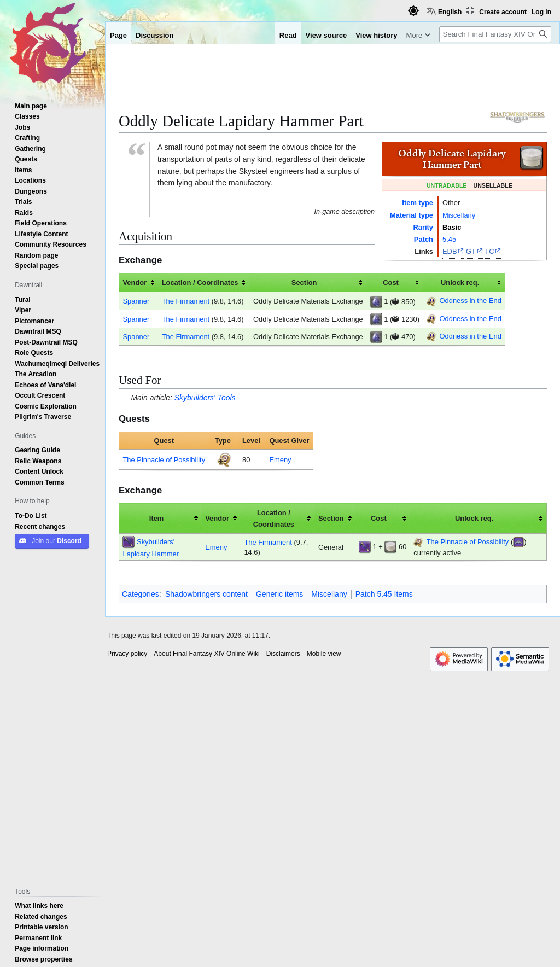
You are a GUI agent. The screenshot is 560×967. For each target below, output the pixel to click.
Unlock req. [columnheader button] (460, 282)
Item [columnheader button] (157, 518)
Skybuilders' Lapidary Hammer (151, 547)
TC (489, 251)
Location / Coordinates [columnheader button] (200, 282)
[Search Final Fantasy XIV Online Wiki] (495, 34)
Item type (418, 202)
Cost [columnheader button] (391, 282)
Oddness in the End (470, 300)
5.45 (449, 239)
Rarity (423, 227)
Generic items (279, 594)
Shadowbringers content (206, 594)
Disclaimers (283, 654)
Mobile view (324, 654)
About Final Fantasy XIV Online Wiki (206, 654)
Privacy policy (127, 654)
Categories (141, 594)
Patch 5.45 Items (384, 594)
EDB (450, 251)
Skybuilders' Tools (205, 398)
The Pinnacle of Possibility (164, 459)
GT (471, 251)
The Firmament (186, 301)
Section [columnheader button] (304, 282)
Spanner (136, 301)
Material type (412, 215)
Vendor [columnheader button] (135, 282)
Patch (424, 239)
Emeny (280, 459)
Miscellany (459, 215)
